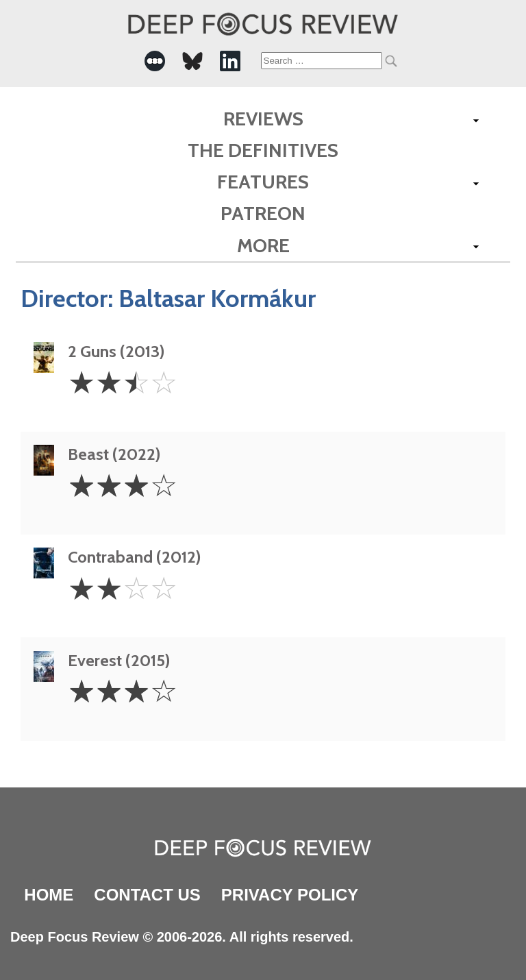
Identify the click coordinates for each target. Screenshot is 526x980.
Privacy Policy (290, 895)
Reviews (263, 119)
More (263, 245)
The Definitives (263, 150)
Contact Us (147, 895)
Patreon (263, 213)
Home (49, 895)
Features (263, 182)
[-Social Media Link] (155, 61)
